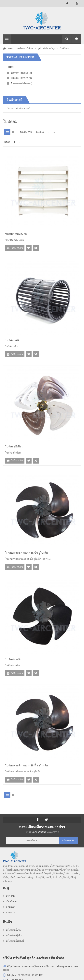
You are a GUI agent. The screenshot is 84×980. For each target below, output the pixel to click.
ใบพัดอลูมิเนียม (14, 447)
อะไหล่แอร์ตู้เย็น (13, 935)
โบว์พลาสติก (13, 340)
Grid (13, 132)
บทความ (9, 912)
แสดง (7, 142)
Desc (54, 132)
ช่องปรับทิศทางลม (16, 234)
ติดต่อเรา (9, 907)
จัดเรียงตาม (26, 132)
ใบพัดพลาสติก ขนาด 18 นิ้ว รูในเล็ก (26, 766)
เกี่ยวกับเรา (10, 901)
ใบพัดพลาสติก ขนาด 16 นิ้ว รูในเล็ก (26, 553)
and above (21, 83)
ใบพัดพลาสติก (14, 659)
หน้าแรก (9, 896)
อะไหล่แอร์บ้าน (12, 930)
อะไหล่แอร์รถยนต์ (13, 941)
